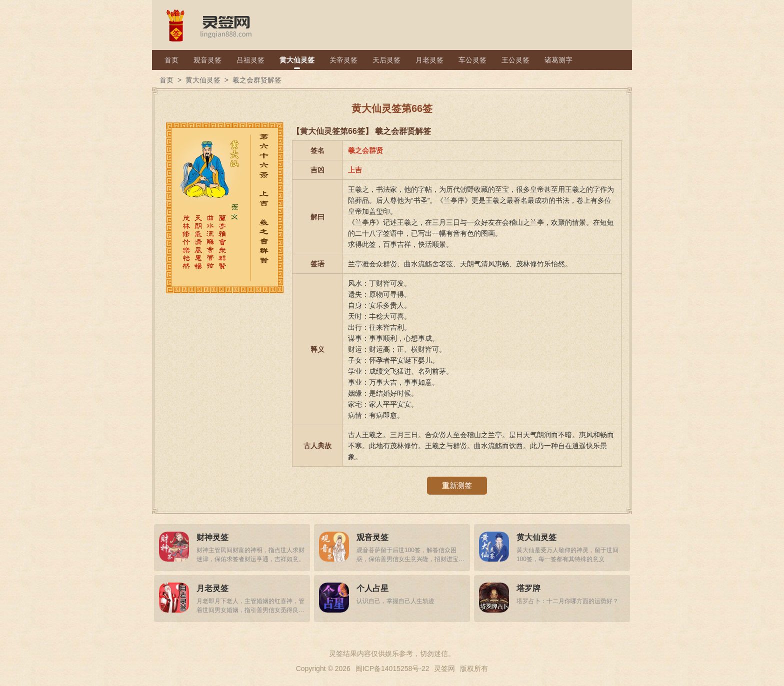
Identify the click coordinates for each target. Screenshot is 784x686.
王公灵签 (515, 60)
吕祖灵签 (250, 60)
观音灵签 (207, 60)
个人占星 (372, 588)
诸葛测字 (558, 60)
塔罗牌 (528, 588)
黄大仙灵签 (297, 60)
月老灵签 (429, 60)
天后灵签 (386, 60)
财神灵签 (212, 537)
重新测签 (457, 485)
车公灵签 (472, 60)
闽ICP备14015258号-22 (392, 669)
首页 (171, 60)
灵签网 (444, 669)
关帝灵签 (343, 60)
